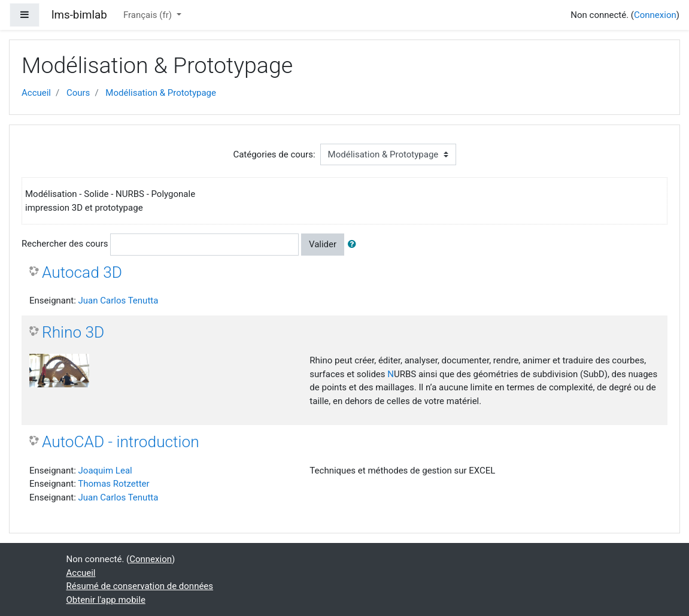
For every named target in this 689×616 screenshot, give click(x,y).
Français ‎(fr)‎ (149, 15)
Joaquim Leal (105, 471)
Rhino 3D (73, 332)
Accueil (36, 93)
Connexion (655, 15)
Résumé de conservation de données (140, 586)
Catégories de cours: (274, 154)
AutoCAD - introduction (121, 442)
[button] (354, 245)
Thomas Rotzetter (113, 484)
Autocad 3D (82, 272)
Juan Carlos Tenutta (119, 301)
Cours (78, 93)
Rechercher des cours (65, 244)
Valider (323, 244)
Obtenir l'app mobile (106, 600)
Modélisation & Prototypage (161, 93)
